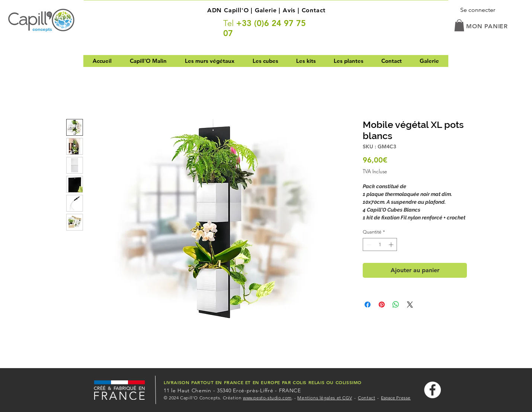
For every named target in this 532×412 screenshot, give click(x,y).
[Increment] (392, 245)
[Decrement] (368, 245)
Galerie (266, 10)
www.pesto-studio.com (267, 398)
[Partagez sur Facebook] (368, 305)
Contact (314, 10)
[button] (459, 25)
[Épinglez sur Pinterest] (382, 305)
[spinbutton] (380, 245)
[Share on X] (410, 305)
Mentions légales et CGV (325, 398)
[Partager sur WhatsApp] (396, 305)
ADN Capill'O (228, 10)
